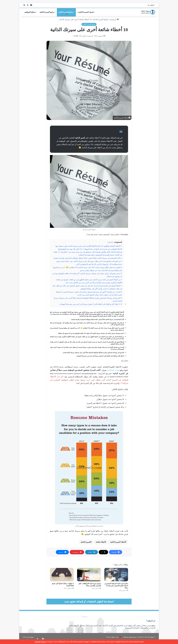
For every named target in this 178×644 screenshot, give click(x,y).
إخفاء (110, 242)
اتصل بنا (151, 5)
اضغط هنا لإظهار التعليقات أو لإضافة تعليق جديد (89, 602)
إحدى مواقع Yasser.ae (112, 637)
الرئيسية (114, 19)
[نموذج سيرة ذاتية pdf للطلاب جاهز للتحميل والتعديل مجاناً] (89, 575)
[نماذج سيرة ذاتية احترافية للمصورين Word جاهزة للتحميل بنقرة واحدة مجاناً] (116, 575)
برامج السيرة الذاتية (47, 12)
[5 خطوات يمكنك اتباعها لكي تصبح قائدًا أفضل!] (62, 575)
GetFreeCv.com (113, 370)
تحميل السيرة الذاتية (87, 12)
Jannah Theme (40, 642)
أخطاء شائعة (101, 542)
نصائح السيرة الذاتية (66, 12)
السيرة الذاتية (86, 542)
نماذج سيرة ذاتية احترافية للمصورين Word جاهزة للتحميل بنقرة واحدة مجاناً (116, 586)
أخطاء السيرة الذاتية (118, 542)
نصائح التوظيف (30, 12)
